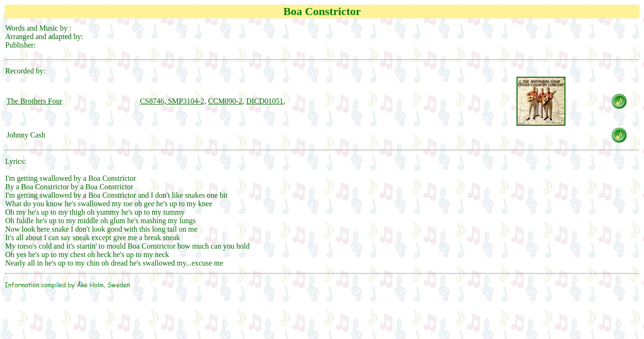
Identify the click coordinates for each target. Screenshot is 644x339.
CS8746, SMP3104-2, (173, 101)
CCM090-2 (225, 101)
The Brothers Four (34, 101)
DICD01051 (265, 101)
